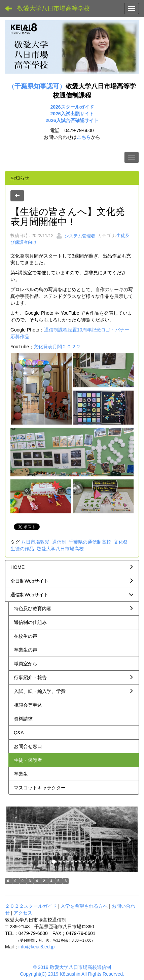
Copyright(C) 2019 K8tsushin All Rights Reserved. (72, 974)
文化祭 (121, 542)
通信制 (59, 542)
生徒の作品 (22, 549)
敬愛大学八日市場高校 (60, 549)
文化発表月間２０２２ (57, 347)
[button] (15, 839)
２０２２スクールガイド (31, 906)
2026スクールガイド (72, 107)
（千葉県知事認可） (37, 86)
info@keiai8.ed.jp (37, 947)
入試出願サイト (77, 114)
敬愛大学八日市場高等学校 (53, 8)
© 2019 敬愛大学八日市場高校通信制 (72, 967)
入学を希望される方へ (84, 906)
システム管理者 (76, 236)
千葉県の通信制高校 (90, 542)
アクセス (23, 913)
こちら (84, 137)
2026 (55, 114)
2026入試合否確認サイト (72, 120)
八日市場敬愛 (35, 542)
